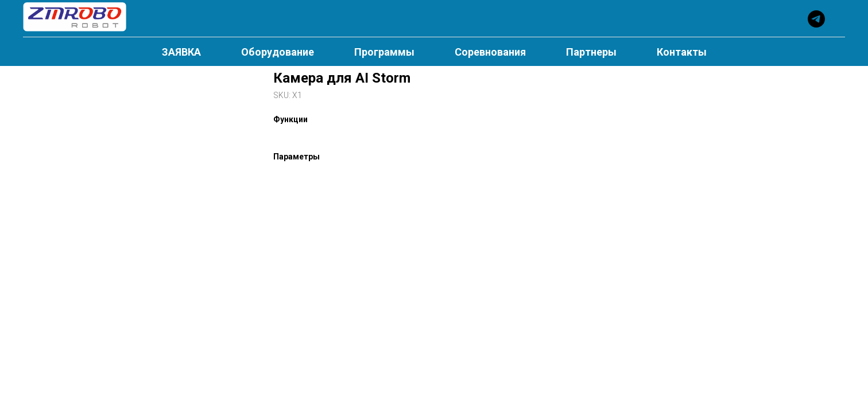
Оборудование (278, 52)
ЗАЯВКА (181, 52)
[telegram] (816, 19)
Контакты (682, 52)
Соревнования (490, 52)
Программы (384, 52)
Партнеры (591, 52)
